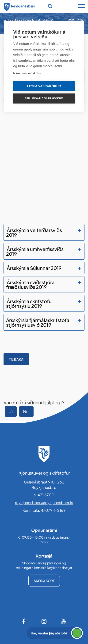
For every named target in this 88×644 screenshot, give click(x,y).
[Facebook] (24, 621)
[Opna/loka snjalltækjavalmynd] (81, 7)
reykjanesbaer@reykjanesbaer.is (44, 503)
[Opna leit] (50, 6)
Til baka (16, 359)
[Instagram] (44, 621)
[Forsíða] (19, 6)
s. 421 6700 (44, 495)
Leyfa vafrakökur (44, 86)
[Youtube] (64, 621)
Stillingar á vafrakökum (44, 98)
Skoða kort (44, 581)
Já (11, 411)
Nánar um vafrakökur (27, 73)
